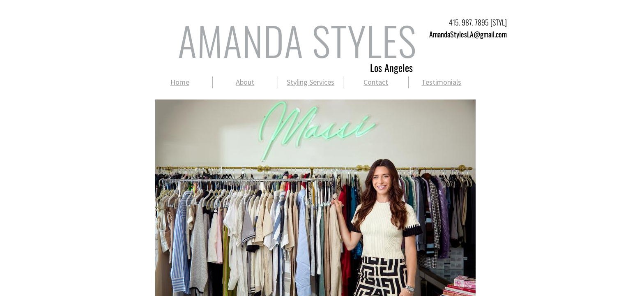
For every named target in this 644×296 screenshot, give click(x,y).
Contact (376, 82)
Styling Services (310, 82)
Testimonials (441, 82)
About (245, 82)
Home (180, 82)
